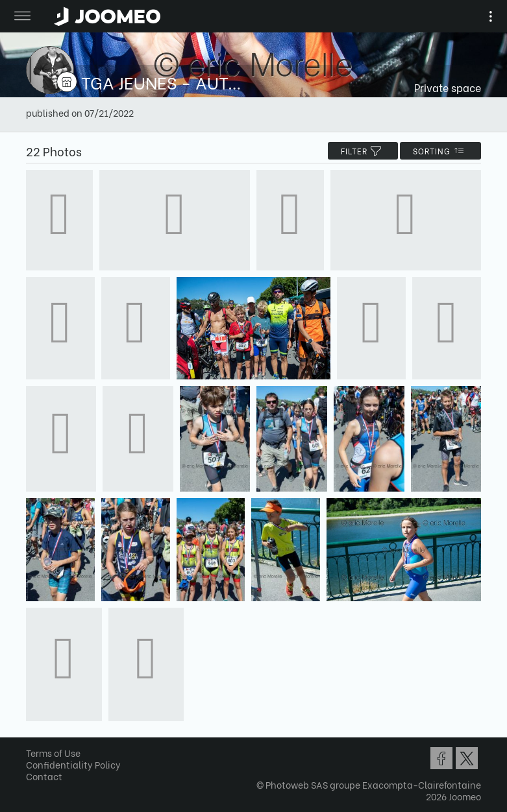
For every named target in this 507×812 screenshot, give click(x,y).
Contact (44, 776)
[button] (34, 745)
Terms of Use (53, 753)
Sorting (440, 151)
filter (363, 151)
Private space (448, 87)
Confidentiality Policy (73, 764)
